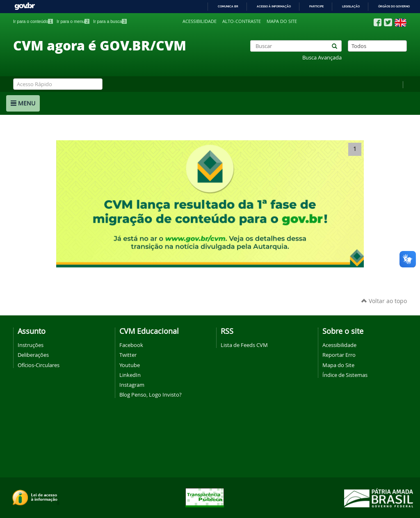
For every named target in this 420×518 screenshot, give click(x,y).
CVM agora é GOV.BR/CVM (100, 45)
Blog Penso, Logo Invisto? (151, 395)
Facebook (131, 345)
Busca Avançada (322, 58)
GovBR (25, 6)
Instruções (31, 345)
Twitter (128, 355)
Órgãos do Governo (394, 6)
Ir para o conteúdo (33, 21)
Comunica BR (228, 6)
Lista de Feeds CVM (244, 345)
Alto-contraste (242, 21)
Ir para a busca (110, 21)
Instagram (132, 385)
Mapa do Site (338, 365)
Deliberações (33, 355)
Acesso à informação (274, 6)
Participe (316, 6)
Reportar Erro (339, 355)
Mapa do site (282, 21)
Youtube (130, 365)
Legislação (351, 6)
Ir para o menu (73, 21)
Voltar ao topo (384, 301)
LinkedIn (130, 375)
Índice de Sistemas (345, 375)
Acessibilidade (200, 21)
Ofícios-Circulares (39, 365)
